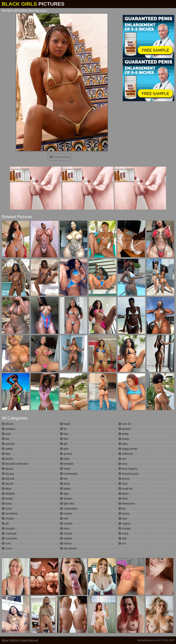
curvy (7, 548)
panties (125, 429)
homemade (69, 474)
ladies (65, 489)
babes (7, 449)
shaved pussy (129, 474)
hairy (65, 459)
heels (65, 469)
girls (64, 449)
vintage (125, 528)
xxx (122, 543)
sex (122, 459)
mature (66, 514)
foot (64, 439)
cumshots (9, 538)
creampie (9, 533)
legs (64, 494)
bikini (7, 489)
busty (7, 509)
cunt (6, 543)
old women (68, 548)
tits (122, 509)
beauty (8, 469)
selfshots (126, 454)
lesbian (66, 499)
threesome (127, 504)
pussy (124, 439)
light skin (67, 504)
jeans (65, 484)
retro (123, 444)
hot (64, 479)
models (66, 523)
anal (6, 434)
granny (66, 454)
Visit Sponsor (60, 157)
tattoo (124, 494)
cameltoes (10, 514)
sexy (123, 464)
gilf (64, 444)
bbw (6, 454)
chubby (8, 519)
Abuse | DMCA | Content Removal (20, 640)
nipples (66, 538)
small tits (126, 489)
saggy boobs (128, 449)
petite (124, 434)
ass (6, 439)
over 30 (125, 424)
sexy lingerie (128, 469)
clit (5, 523)
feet (64, 434)
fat (63, 429)
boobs (7, 499)
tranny (124, 514)
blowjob (8, 494)
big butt (8, 479)
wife (123, 538)
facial (65, 424)
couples (8, 528)
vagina (124, 523)
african (8, 424)
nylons (66, 543)
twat (123, 519)
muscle (66, 533)
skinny (124, 479)
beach (7, 459)
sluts (123, 484)
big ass (8, 474)
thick (123, 499)
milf (64, 519)
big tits (7, 484)
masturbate (69, 509)
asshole (8, 444)
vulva (123, 533)
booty (7, 504)
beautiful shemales (15, 464)
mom (65, 528)
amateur (9, 429)
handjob (67, 464)
